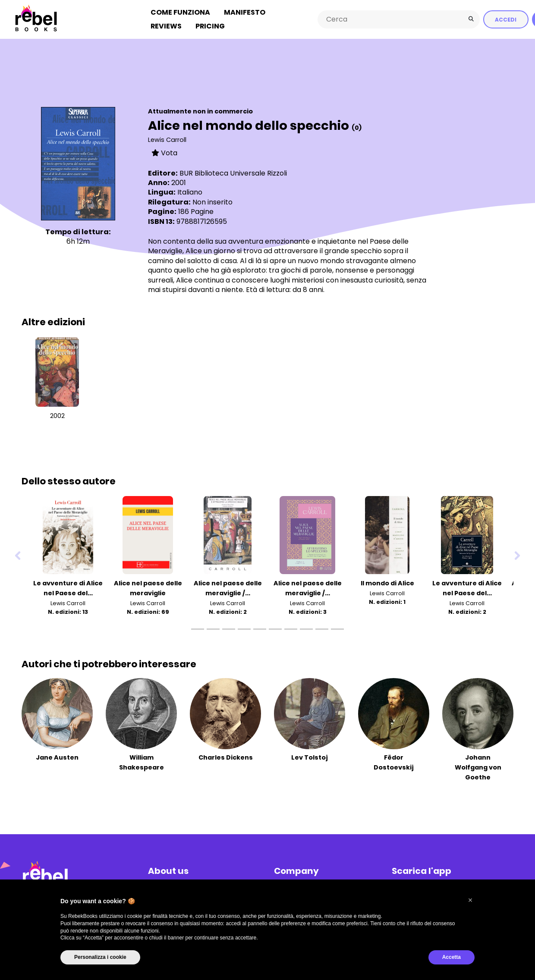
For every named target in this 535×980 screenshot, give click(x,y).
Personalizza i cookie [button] (100, 957)
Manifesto (245, 12)
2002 (57, 416)
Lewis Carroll (167, 140)
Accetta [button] (452, 957)
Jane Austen (57, 757)
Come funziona (180, 12)
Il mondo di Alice (387, 583)
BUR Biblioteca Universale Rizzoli (233, 173)
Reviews (166, 26)
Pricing (210, 26)
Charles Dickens (226, 757)
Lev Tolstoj (310, 757)
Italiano (190, 192)
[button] (470, 900)
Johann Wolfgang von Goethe (478, 767)
